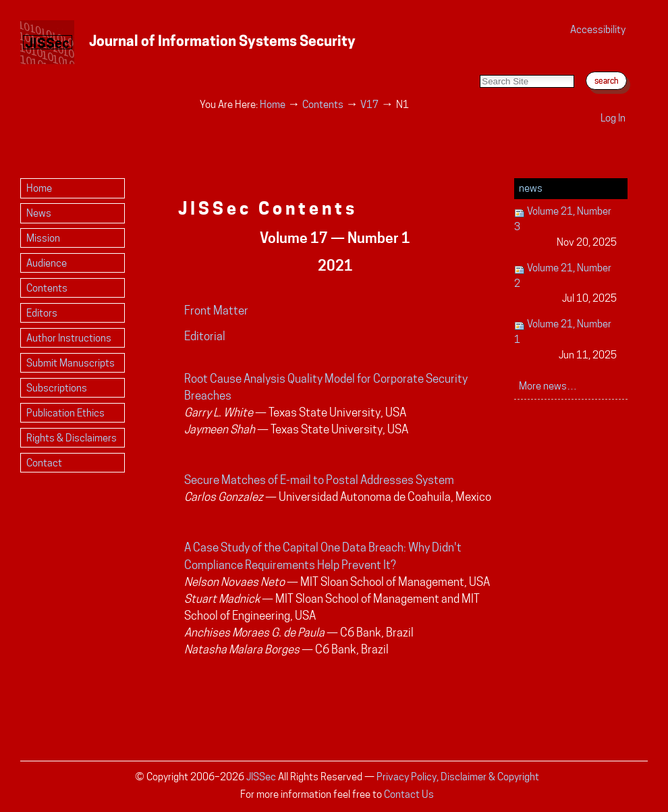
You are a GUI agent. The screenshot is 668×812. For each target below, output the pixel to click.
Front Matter (216, 310)
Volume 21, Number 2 (566, 284)
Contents (323, 104)
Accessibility (598, 29)
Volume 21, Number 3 (566, 227)
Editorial (205, 336)
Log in (613, 118)
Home (273, 104)
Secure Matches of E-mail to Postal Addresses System (319, 480)
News (531, 188)
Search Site (479, 61)
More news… (548, 386)
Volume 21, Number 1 (566, 340)
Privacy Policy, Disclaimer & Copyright (458, 777)
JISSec (261, 777)
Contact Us (409, 794)
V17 (369, 104)
